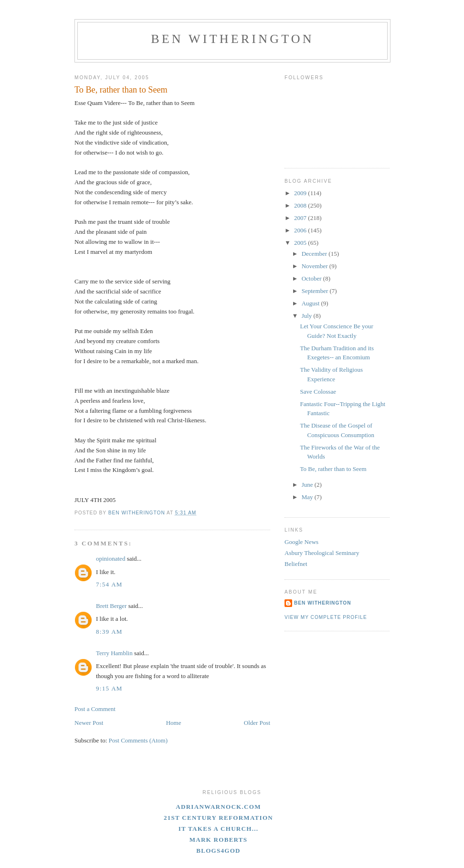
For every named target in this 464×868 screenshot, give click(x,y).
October (312, 278)
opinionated (111, 559)
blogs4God (218, 851)
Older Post (257, 723)
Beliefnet (296, 564)
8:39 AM (109, 632)
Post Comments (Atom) (138, 740)
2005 (301, 243)
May (308, 497)
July (308, 316)
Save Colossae (318, 392)
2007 (301, 218)
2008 (301, 205)
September (316, 291)
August (311, 303)
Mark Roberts (219, 840)
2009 (301, 193)
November (316, 266)
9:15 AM (109, 688)
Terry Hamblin (114, 653)
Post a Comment (95, 709)
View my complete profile (326, 617)
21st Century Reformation (218, 818)
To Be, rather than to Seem (333, 469)
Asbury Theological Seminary (322, 553)
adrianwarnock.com (218, 807)
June (308, 485)
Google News (301, 542)
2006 (301, 230)
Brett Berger (111, 606)
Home (174, 723)
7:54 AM (109, 584)
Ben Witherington (232, 39)
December (315, 254)
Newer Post (89, 723)
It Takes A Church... (219, 829)
